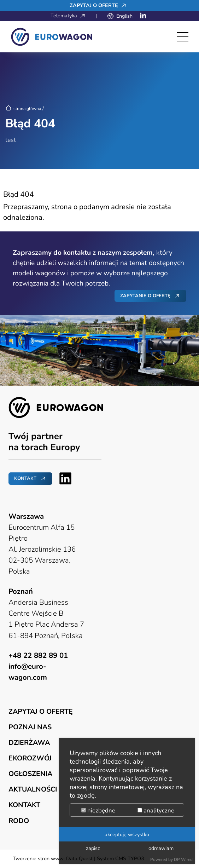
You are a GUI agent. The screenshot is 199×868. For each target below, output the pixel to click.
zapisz (93, 848)
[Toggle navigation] (183, 37)
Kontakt (25, 478)
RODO (19, 821)
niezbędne (98, 810)
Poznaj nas (30, 727)
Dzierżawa (29, 743)
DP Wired (183, 860)
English (124, 16)
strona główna (23, 109)
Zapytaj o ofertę (100, 5)
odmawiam (161, 848)
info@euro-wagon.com (28, 672)
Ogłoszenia (30, 774)
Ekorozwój (30, 758)
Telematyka (70, 16)
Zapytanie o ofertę (145, 296)
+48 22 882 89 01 (38, 655)
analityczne (156, 810)
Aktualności (33, 789)
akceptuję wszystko (127, 834)
